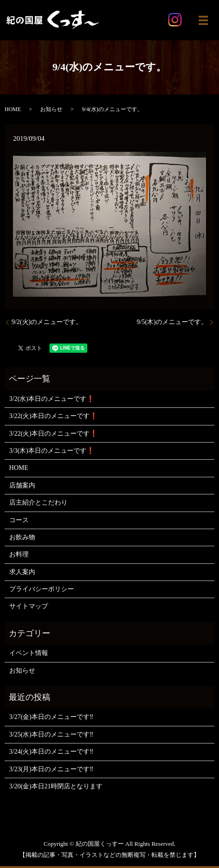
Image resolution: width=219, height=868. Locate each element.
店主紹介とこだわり (38, 503)
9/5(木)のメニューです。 (172, 322)
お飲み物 (22, 537)
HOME (13, 109)
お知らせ (51, 109)
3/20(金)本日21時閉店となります (56, 786)
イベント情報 (29, 653)
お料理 (19, 554)
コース (19, 520)
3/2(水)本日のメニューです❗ (52, 399)
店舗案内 (22, 485)
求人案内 (22, 572)
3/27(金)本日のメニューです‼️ (51, 717)
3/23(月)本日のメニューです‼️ (51, 769)
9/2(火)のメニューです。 (47, 322)
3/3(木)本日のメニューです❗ (52, 451)
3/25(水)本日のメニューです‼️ (51, 734)
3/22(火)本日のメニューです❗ (53, 416)
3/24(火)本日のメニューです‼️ (51, 752)
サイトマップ (29, 606)
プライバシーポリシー (42, 589)
